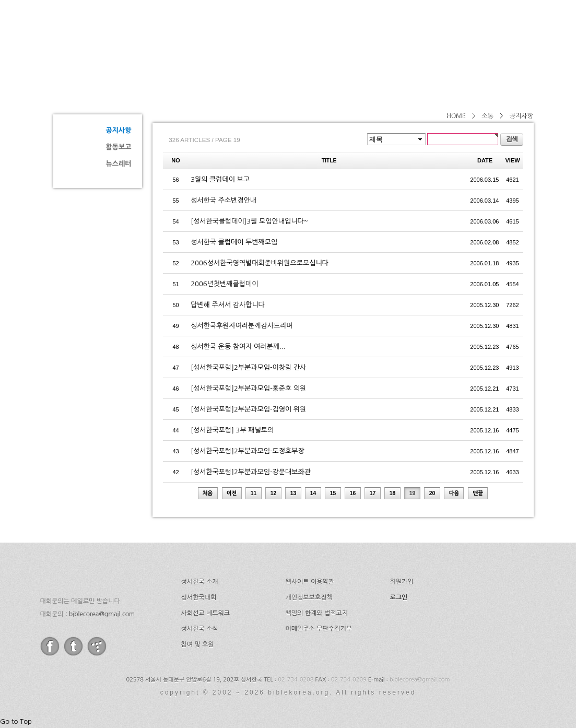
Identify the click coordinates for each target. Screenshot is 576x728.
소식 (454, 34)
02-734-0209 (349, 680)
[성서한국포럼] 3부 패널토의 (232, 430)
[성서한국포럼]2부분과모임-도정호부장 (248, 451)
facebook (50, 646)
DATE (485, 160)
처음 (208, 493)
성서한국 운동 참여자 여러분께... (238, 347)
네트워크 (405, 34)
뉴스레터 (119, 164)
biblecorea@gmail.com (102, 614)
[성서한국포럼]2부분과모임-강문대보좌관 (251, 472)
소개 (279, 34)
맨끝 (478, 493)
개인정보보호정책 (309, 597)
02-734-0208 (296, 680)
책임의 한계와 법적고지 (317, 613)
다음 (454, 493)
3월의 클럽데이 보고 (220, 179)
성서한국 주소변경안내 (224, 200)
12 (274, 493)
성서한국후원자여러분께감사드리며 (242, 326)
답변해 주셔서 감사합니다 (228, 305)
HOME (456, 116)
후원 (496, 34)
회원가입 (402, 582)
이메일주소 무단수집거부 (319, 629)
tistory (97, 646)
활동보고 (119, 147)
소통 (90, 92)
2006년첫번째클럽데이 (224, 284)
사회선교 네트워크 (206, 613)
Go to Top (16, 721)
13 (293, 493)
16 (353, 493)
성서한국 (147, 33)
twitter (73, 646)
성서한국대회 (338, 34)
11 (254, 493)
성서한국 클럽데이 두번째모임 (234, 242)
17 (373, 493)
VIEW (512, 160)
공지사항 (119, 130)
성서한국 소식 (200, 629)
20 (432, 493)
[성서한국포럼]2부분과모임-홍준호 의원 (248, 388)
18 (393, 493)
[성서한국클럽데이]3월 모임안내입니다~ (249, 221)
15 (333, 493)
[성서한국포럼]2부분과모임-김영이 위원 (248, 409)
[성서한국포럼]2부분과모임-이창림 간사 (248, 367)
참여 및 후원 (198, 644)
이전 (232, 493)
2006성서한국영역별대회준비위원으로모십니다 (260, 263)
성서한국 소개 (200, 582)
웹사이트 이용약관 (310, 582)
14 (313, 493)
